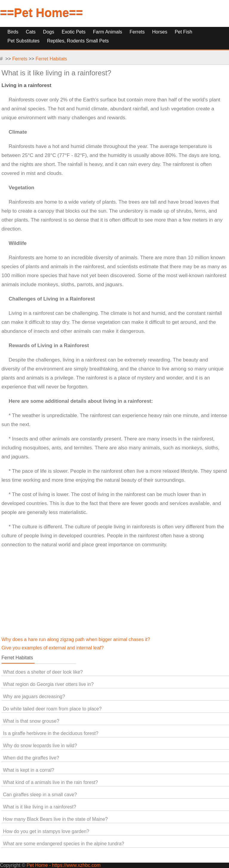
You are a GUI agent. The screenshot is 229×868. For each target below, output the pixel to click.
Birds (13, 32)
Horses (160, 32)
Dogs (48, 32)
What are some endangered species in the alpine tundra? (64, 844)
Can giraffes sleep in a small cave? (40, 795)
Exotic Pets (74, 32)
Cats (31, 32)
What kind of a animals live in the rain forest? (50, 782)
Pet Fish (184, 32)
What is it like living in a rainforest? (40, 807)
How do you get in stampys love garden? (46, 831)
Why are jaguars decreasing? (34, 697)
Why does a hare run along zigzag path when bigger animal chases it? (76, 639)
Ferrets (137, 32)
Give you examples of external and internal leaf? (52, 648)
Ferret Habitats (51, 59)
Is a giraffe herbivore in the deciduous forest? (51, 733)
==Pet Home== (41, 13)
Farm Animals (108, 32)
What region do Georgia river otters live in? (48, 684)
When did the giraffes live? (31, 758)
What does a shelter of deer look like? (43, 672)
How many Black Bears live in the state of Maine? (55, 819)
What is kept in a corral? (29, 770)
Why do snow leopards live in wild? (40, 746)
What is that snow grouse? (31, 721)
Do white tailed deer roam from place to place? (52, 709)
